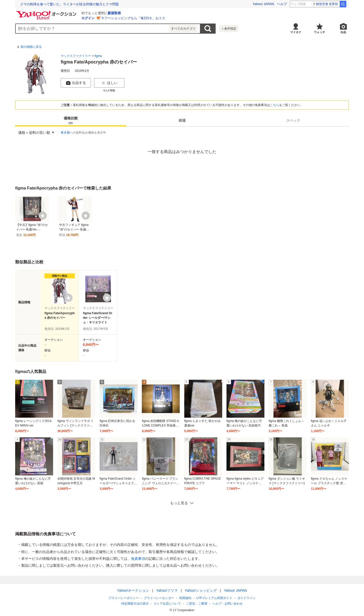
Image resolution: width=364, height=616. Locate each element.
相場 (182, 120)
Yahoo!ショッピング (201, 590)
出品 (343, 32)
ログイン (88, 18)
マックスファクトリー (76, 56)
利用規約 (185, 598)
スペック (293, 120)
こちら (275, 105)
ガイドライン (246, 598)
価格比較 (71, 121)
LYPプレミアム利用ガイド (214, 598)
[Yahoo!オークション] (47, 12)
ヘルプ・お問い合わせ (227, 604)
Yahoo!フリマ (167, 590)
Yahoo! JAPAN (263, 4)
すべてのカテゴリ (183, 29)
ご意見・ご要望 (197, 604)
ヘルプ (282, 4)
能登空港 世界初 (325, 4)
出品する (76, 83)
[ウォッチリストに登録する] (69, 298)
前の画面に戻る (31, 47)
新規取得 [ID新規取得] (114, 13)
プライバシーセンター (159, 598)
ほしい (109, 83)
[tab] (71, 120)
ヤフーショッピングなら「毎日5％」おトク (133, 18)
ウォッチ (320, 32)
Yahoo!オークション (133, 590)
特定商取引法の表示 (135, 604)
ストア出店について (167, 604)
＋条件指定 (229, 29)
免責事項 (138, 559)
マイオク (296, 32)
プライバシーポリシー (124, 598)
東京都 (65, 133)
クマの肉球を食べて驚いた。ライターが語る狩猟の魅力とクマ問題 (70, 4)
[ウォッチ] (43, 216)
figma (98, 56)
